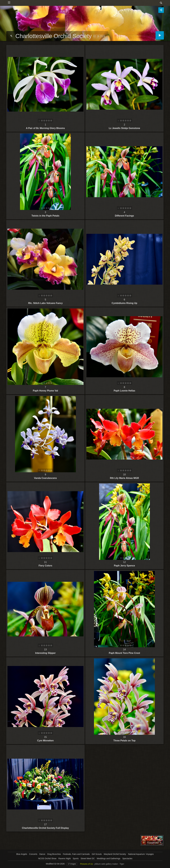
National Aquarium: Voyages (141, 854)
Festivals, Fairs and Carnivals (76, 854)
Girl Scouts (97, 854)
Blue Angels (22, 854)
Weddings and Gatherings (109, 858)
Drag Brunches (54, 854)
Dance (42, 854)
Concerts (33, 854)
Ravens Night (64, 858)
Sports (76, 858)
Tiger (122, 864)
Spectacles (127, 858)
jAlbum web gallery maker (106, 864)
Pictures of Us (86, 864)
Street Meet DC (88, 858)
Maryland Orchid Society (115, 854)
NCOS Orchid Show (47, 858)
